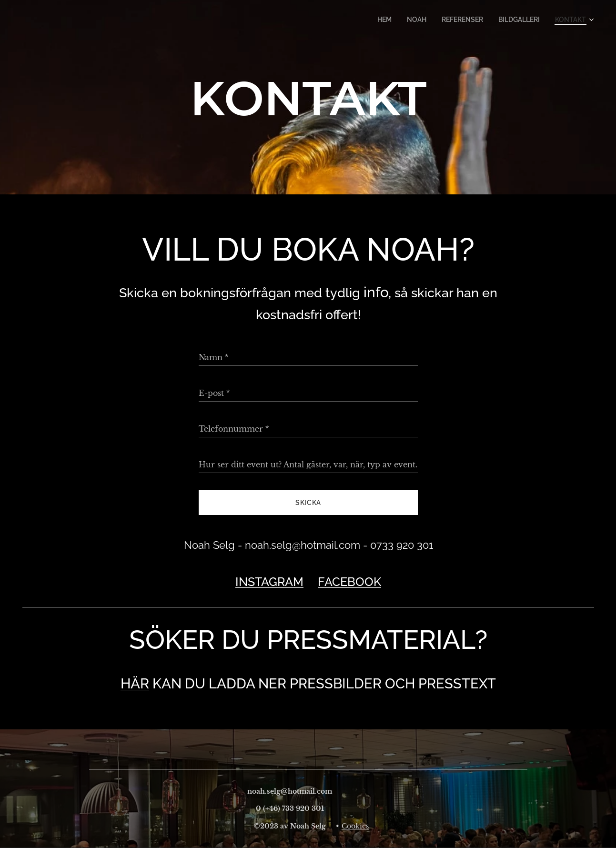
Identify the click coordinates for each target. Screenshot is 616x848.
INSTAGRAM (269, 582)
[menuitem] (395, 20)
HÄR (135, 683)
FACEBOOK (349, 582)
